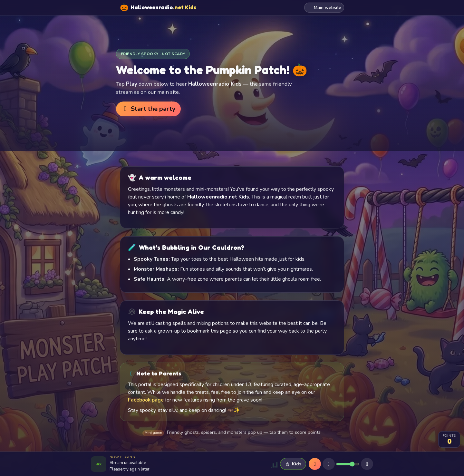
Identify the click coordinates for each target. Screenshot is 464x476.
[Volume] (348, 464)
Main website (324, 8)
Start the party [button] (148, 109)
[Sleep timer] (367, 464)
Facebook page (146, 400)
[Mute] (329, 464)
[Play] (315, 464)
